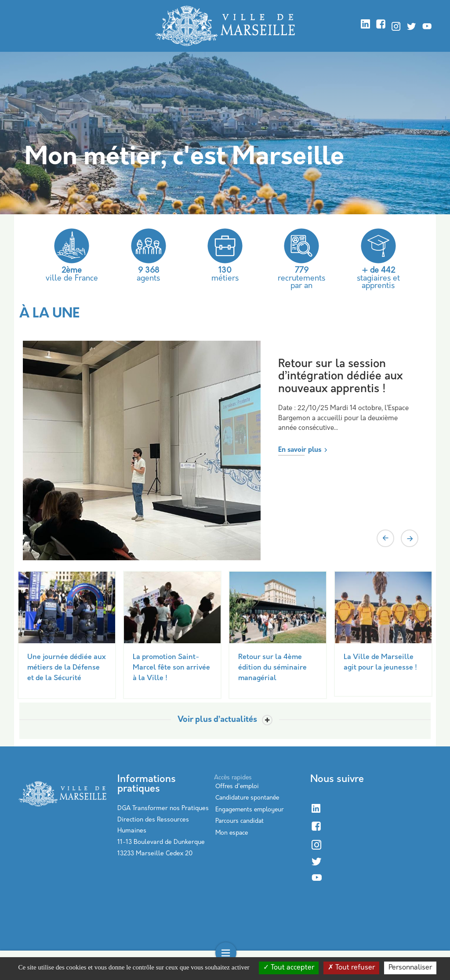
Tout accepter (289, 968)
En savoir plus (300, 450)
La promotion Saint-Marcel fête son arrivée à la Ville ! (171, 668)
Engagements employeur (249, 810)
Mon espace (232, 833)
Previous (385, 538)
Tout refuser (351, 968)
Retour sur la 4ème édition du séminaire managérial (272, 668)
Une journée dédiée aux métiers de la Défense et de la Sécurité (67, 668)
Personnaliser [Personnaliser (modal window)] (410, 968)
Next (410, 538)
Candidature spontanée (247, 798)
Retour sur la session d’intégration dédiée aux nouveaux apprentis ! (340, 377)
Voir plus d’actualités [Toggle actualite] (217, 720)
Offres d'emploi (237, 787)
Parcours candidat (240, 821)
